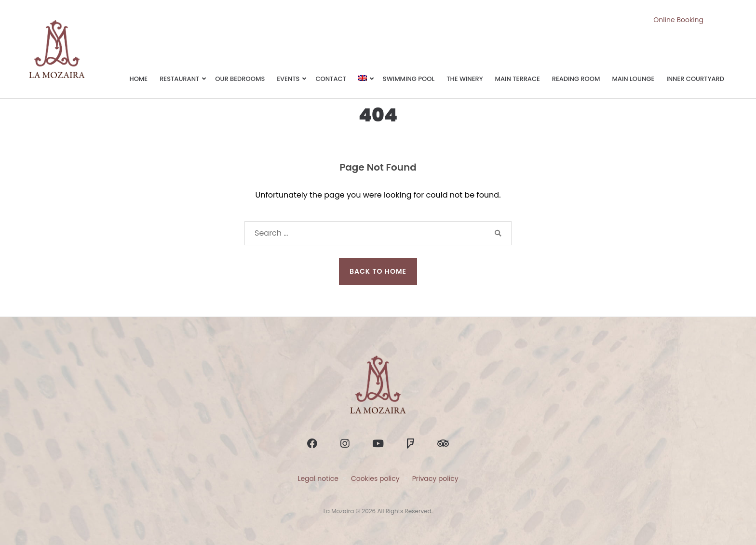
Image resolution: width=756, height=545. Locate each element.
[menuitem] (364, 79)
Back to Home (378, 271)
